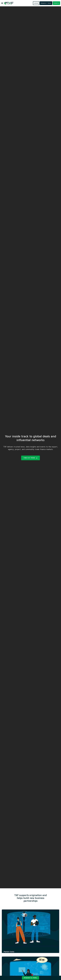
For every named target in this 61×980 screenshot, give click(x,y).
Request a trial (30, 978)
